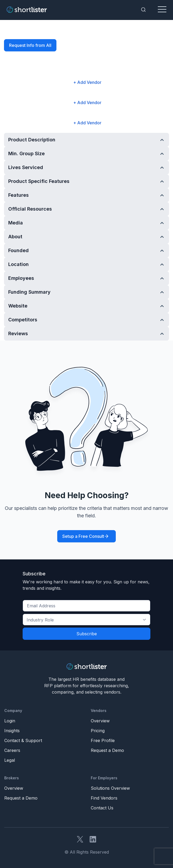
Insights (12, 731)
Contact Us (102, 808)
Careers (12, 750)
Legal (10, 760)
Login (10, 721)
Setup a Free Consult (83, 536)
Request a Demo (107, 750)
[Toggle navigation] (162, 10)
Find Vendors (104, 798)
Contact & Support (23, 740)
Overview (100, 721)
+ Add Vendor (87, 82)
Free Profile (103, 740)
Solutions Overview (110, 788)
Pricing (98, 731)
